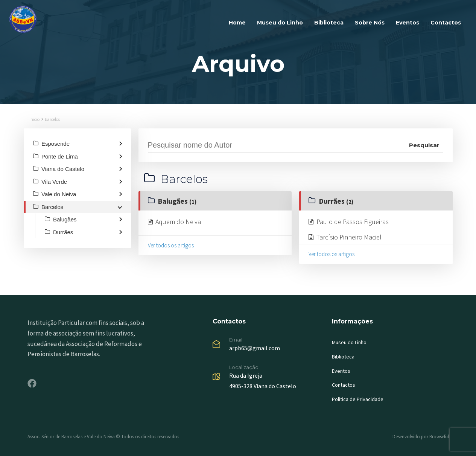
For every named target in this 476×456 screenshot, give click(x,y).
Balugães (177, 201)
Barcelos (52, 119)
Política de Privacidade (358, 399)
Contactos (446, 23)
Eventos (408, 23)
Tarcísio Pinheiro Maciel (349, 237)
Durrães (336, 201)
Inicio (34, 119)
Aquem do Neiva (178, 222)
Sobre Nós (370, 23)
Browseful (439, 437)
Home (237, 23)
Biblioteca (329, 23)
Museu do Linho (280, 23)
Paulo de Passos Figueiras (353, 222)
